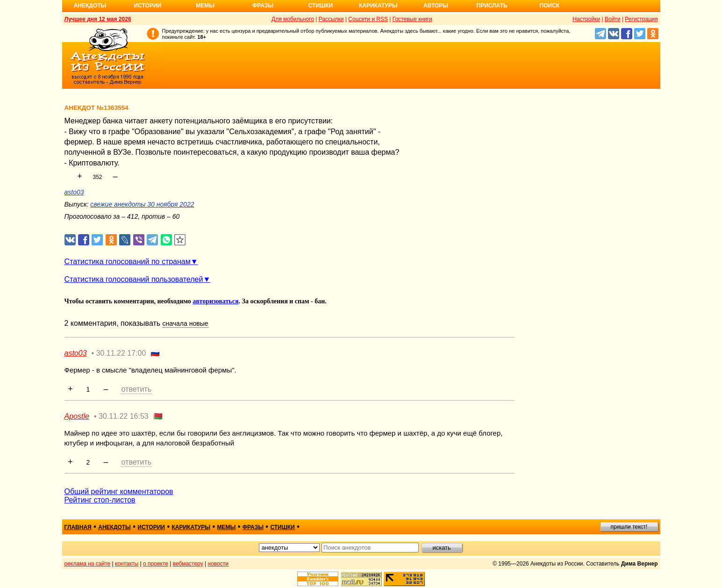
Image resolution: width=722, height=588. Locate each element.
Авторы (436, 6)
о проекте (156, 564)
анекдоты (114, 527)
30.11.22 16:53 (124, 416)
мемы (227, 527)
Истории (148, 6)
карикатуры (191, 527)
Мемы (205, 6)
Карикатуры (378, 6)
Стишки (321, 6)
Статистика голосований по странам (128, 262)
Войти (613, 19)
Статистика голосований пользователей (134, 279)
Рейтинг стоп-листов (100, 500)
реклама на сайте (88, 564)
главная (78, 527)
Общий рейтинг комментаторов (119, 491)
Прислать (492, 6)
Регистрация (641, 19)
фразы (253, 527)
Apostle (77, 416)
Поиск (550, 6)
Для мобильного (293, 19)
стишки (282, 527)
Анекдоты (90, 6)
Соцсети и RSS (368, 19)
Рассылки (331, 19)
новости (218, 564)
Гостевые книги (412, 19)
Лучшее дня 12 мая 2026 (98, 19)
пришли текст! (629, 527)
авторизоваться (215, 301)
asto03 (74, 192)
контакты (127, 564)
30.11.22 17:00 (121, 353)
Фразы (263, 6)
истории (151, 527)
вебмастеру (188, 564)
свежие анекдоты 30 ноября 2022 (142, 204)
